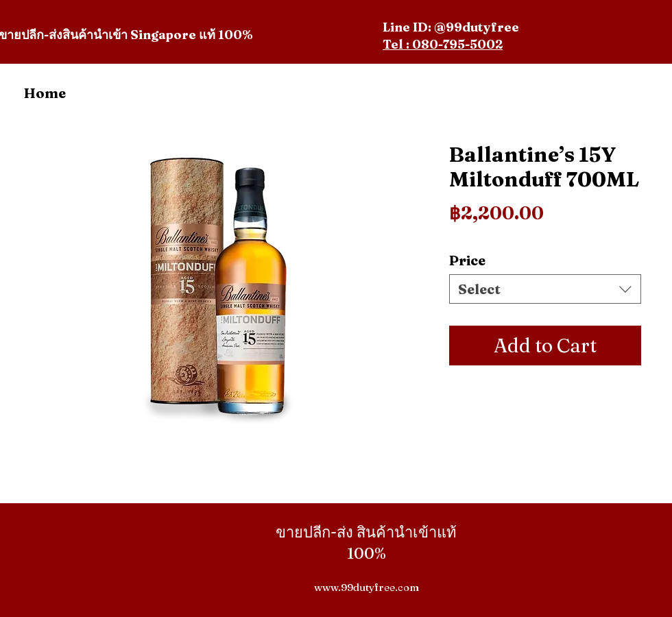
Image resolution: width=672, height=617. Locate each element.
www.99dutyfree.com (367, 587)
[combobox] (545, 289)
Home (45, 93)
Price (467, 260)
